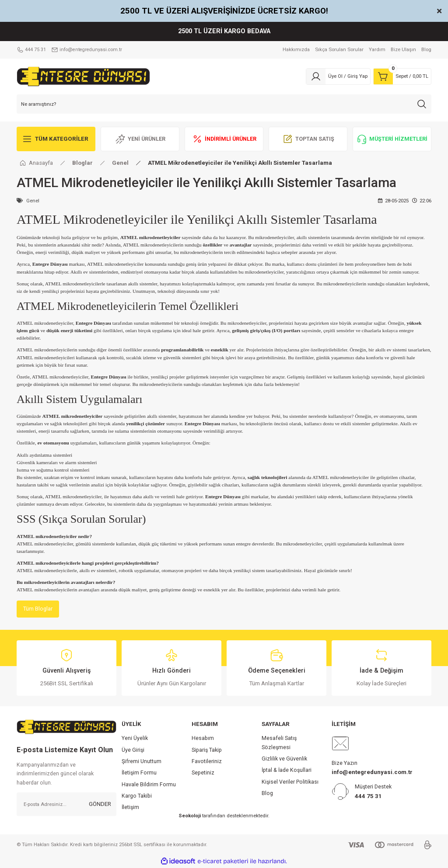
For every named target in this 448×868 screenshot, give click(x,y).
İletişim (130, 808)
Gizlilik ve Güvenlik (284, 759)
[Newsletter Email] (66, 805)
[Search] (224, 104)
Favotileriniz (207, 762)
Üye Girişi (133, 750)
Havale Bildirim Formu (149, 785)
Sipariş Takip (207, 750)
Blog (267, 794)
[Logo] (83, 76)
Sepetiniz (203, 773)
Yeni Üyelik (135, 739)
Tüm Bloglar (38, 609)
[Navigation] (56, 139)
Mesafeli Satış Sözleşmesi (279, 743)
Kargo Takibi (137, 796)
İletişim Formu (139, 773)
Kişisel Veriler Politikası (290, 782)
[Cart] (402, 76)
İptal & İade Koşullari (287, 771)
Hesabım (203, 739)
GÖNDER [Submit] (100, 804)
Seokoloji (190, 816)
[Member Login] (338, 76)
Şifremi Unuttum (142, 762)
